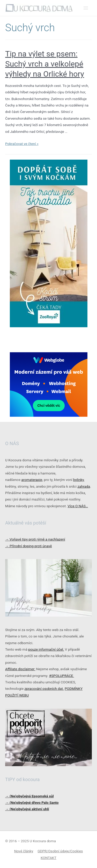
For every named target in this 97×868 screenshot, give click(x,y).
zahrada (84, 486)
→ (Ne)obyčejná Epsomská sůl (29, 796)
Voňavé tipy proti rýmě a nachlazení (35, 539)
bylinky (79, 480)
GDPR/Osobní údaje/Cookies (60, 851)
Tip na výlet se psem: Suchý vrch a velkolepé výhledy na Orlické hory (45, 64)
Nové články (24, 851)
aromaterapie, (32, 480)
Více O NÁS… (78, 506)
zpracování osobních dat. (44, 689)
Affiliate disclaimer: (20, 669)
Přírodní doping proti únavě (29, 546)
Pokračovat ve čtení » (22, 144)
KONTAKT (48, 858)
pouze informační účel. (46, 649)
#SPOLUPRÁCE (62, 676)
